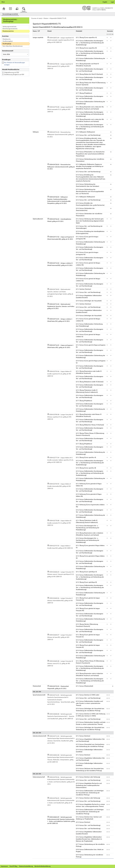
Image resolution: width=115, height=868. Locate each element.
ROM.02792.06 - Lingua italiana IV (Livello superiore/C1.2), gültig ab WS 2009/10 (59, 374)
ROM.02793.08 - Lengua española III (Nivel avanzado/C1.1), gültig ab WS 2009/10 (60, 109)
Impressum (4, 866)
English (105, 2)
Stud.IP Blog (13, 866)
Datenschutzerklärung (26, 866)
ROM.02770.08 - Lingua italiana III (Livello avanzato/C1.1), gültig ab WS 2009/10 (59, 523)
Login (113, 2)
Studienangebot (8, 41)
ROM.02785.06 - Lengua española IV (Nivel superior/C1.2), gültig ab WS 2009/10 (60, 66)
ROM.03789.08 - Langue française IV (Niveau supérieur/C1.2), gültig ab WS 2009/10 (60, 417)
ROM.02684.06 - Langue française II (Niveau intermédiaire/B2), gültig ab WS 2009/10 (60, 601)
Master (46, 18)
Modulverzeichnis (8, 31)
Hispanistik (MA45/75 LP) (58, 18)
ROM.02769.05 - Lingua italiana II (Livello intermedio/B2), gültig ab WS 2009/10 (59, 486)
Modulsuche (7, 39)
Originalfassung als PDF (12, 73)
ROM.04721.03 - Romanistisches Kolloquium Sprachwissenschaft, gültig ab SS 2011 (61, 135)
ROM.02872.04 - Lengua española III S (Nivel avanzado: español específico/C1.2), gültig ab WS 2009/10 (61, 40)
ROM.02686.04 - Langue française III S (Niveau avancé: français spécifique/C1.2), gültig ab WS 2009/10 (61, 574)
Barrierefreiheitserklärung (43, 866)
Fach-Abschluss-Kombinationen (13, 46)
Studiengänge (7, 44)
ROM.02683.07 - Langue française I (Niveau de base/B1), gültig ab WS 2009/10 (60, 637)
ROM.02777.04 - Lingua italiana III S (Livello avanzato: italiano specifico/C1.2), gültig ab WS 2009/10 (60, 460)
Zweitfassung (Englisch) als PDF (14, 75)
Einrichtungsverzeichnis (10, 29)
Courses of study (37, 18)
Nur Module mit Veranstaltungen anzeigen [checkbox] (15, 64)
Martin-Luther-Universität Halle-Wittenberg (98, 8)
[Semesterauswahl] (15, 54)
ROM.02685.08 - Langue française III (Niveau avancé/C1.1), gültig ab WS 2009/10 (60, 664)
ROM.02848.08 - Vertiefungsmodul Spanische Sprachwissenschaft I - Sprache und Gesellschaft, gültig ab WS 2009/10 (61, 716)
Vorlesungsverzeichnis (9, 27)
